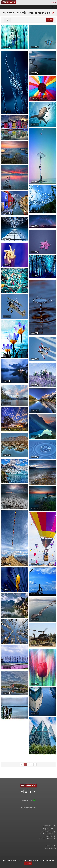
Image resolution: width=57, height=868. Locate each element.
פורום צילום (51, 846)
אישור (28, 863)
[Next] (35, 764)
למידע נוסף (7, 860)
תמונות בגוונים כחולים (15, 13)
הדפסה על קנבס (49, 829)
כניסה (53, 2)
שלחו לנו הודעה (27, 800)
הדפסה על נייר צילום (48, 833)
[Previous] (22, 764)
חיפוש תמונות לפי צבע (39, 13)
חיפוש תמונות (50, 836)
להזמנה (35, 47)
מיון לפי (50, 20)
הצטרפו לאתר (50, 848)
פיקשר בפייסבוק (49, 826)
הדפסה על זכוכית (49, 831)
